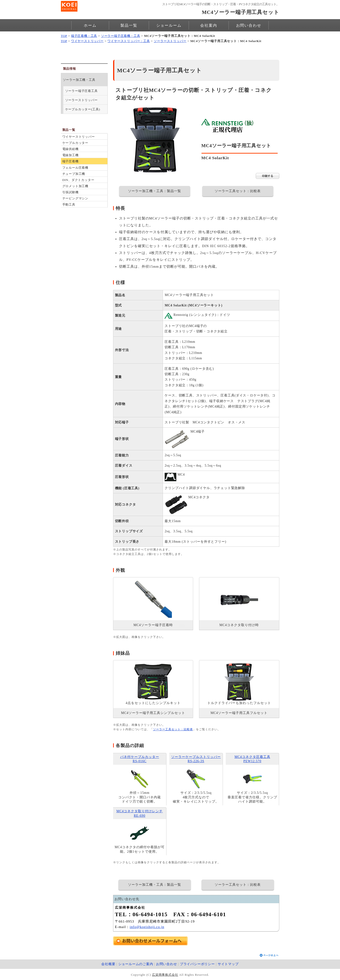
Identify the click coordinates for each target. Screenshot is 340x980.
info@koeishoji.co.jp (147, 927)
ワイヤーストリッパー (87, 41)
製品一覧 (129, 25)
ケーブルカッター (75, 143)
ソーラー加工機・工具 (79, 80)
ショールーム (169, 25)
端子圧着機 (70, 161)
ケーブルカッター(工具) (83, 109)
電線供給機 (70, 149)
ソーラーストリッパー (170, 41)
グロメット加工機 (75, 186)
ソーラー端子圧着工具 (81, 91)
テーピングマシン (75, 198)
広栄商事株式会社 (165, 975)
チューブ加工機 (74, 174)
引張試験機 (70, 192)
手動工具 (69, 204)
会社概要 (108, 964)
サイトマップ (228, 964)
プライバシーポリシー (197, 964)
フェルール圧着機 (75, 168)
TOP (64, 36)
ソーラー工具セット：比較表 (238, 191)
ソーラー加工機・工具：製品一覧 (155, 191)
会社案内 (209, 25)
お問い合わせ (249, 25)
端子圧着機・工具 (84, 36)
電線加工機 (70, 155)
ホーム (90, 25)
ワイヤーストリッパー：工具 (129, 41)
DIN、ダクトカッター (78, 180)
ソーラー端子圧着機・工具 (121, 36)
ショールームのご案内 (136, 964)
